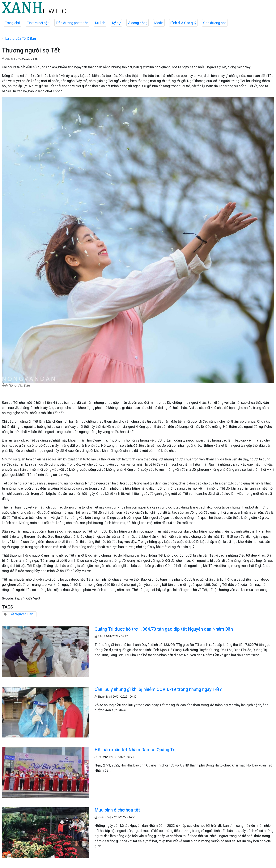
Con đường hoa (215, 23)
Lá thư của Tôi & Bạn (21, 38)
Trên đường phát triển (72, 23)
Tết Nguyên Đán (21, 614)
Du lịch (100, 23)
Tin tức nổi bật (38, 23)
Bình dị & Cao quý (183, 23)
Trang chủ (13, 23)
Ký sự (116, 23)
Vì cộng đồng (138, 23)
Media (159, 23)
